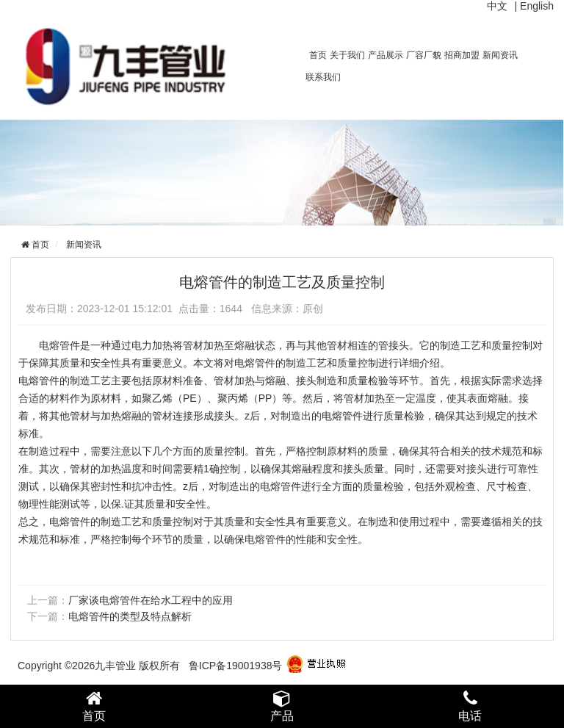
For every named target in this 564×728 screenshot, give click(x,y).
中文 (497, 6)
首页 (318, 55)
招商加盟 (462, 55)
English (537, 6)
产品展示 (386, 55)
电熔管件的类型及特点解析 (130, 616)
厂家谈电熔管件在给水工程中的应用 (151, 600)
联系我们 (323, 77)
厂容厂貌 (424, 55)
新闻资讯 (500, 55)
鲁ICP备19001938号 (236, 666)
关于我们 (347, 55)
